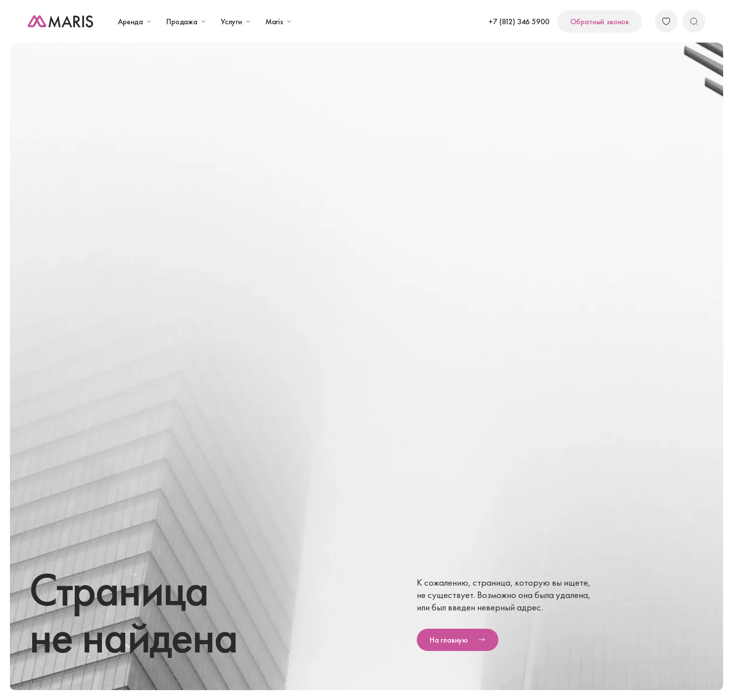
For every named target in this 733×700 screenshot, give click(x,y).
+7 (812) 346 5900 (519, 22)
